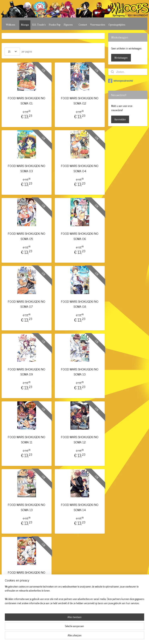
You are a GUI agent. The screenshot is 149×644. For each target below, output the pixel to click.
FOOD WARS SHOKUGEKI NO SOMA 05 (27, 236)
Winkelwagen (121, 58)
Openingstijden (117, 25)
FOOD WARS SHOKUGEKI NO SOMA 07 (27, 304)
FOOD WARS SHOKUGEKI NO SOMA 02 (80, 101)
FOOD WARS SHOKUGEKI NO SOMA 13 (27, 507)
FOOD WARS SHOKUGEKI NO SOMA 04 (80, 169)
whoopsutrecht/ (121, 81)
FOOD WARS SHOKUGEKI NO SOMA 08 (80, 304)
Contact (83, 25)
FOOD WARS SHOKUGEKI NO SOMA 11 (27, 439)
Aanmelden (120, 119)
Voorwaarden (98, 25)
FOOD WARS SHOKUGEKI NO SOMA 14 (80, 507)
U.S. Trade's (39, 25)
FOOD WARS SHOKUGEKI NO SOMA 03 (27, 169)
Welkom (10, 25)
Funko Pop (55, 25)
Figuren (68, 25)
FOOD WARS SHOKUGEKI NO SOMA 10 (80, 372)
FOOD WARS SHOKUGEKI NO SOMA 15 (27, 575)
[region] (48, 625)
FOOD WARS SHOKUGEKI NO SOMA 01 (27, 101)
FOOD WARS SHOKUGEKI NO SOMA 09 (27, 372)
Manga (25, 25)
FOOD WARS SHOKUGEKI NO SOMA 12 (80, 439)
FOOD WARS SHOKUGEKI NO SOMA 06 (80, 236)
